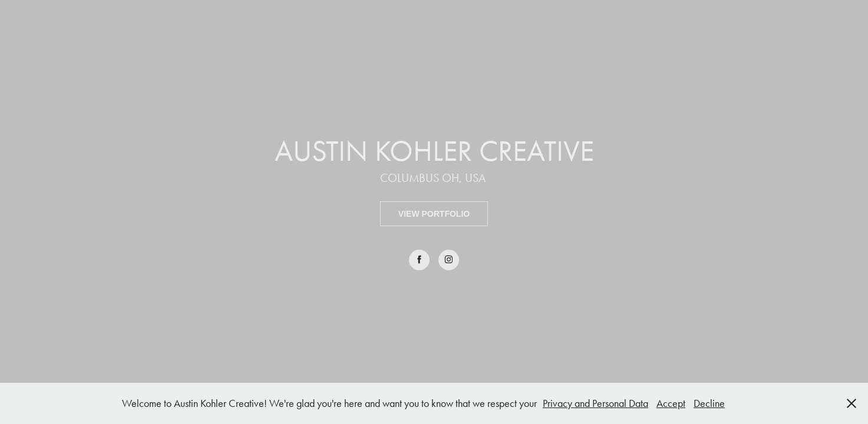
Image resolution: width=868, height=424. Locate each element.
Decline (709, 403)
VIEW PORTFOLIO (434, 214)
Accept (671, 403)
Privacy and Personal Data (595, 403)
